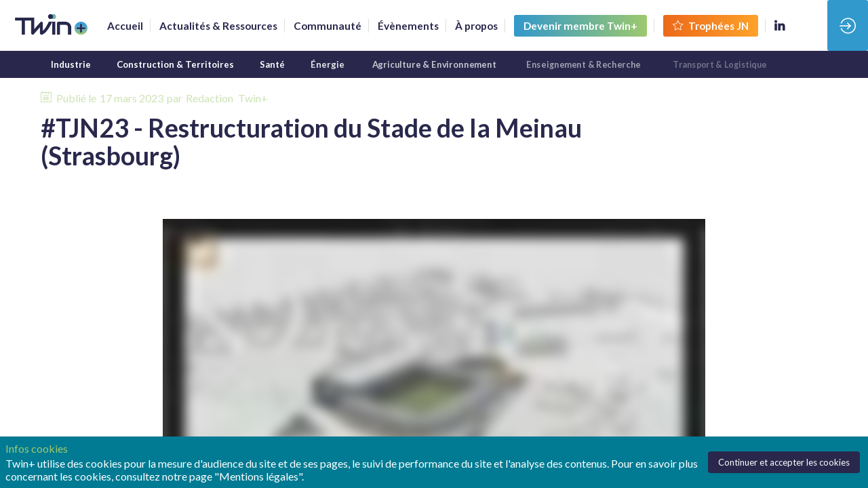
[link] (125, 26)
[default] (328, 26)
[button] (580, 26)
